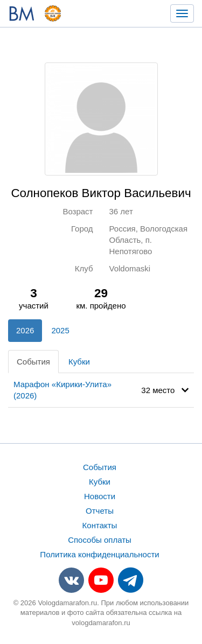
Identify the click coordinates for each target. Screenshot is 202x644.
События (33, 362)
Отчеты (100, 511)
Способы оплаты (100, 540)
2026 (25, 330)
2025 (60, 330)
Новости (100, 496)
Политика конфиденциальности (99, 554)
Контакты (100, 525)
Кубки (79, 362)
